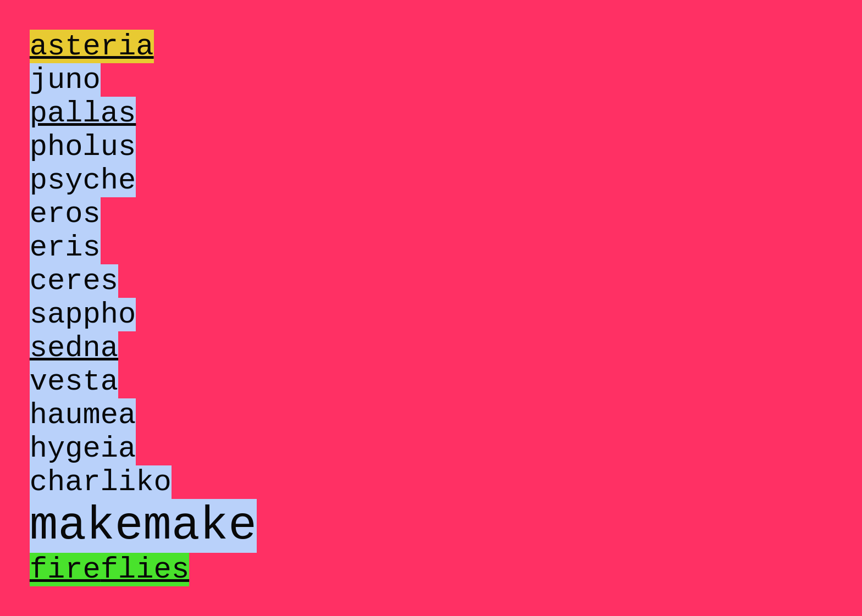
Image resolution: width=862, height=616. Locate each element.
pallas (83, 130)
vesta (74, 451)
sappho (83, 371)
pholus (83, 170)
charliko (101, 571)
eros (65, 250)
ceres (74, 331)
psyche (83, 210)
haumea (83, 491)
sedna (74, 411)
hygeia (83, 531)
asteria (92, 50)
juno (65, 90)
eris (65, 290)
